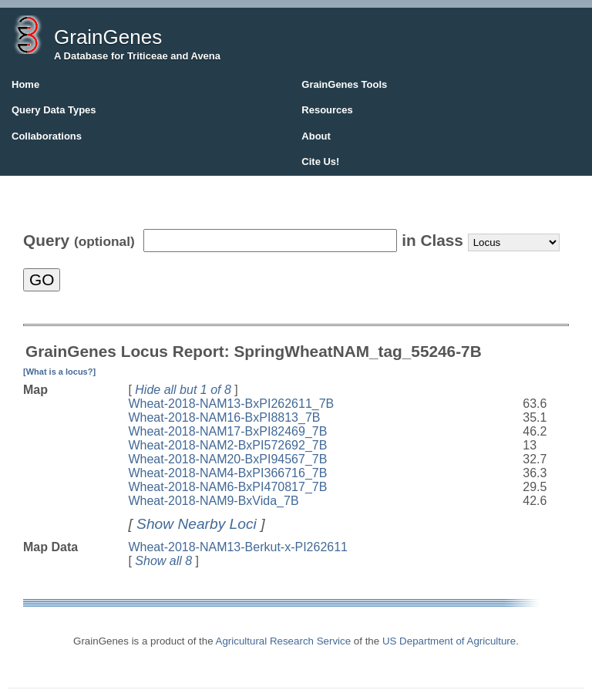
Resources (327, 110)
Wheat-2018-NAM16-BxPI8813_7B (224, 417)
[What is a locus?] (59, 372)
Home (25, 84)
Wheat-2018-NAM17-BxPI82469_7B (227, 431)
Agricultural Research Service (284, 641)
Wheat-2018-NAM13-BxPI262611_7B (231, 404)
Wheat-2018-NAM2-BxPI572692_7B (227, 445)
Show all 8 (163, 561)
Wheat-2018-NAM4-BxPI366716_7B (227, 473)
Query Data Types (54, 110)
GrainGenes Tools (344, 84)
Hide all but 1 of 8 (183, 390)
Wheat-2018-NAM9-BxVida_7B (213, 501)
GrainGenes (108, 37)
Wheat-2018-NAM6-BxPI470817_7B (227, 487)
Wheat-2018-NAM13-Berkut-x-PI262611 (238, 547)
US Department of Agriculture (449, 641)
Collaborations (47, 136)
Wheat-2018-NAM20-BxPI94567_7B (227, 459)
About (316, 136)
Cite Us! (320, 162)
